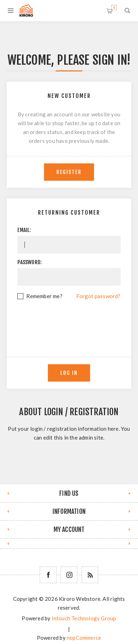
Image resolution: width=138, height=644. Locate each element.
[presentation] (71, 320)
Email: (24, 230)
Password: (30, 262)
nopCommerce (84, 638)
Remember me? (44, 296)
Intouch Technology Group (84, 618)
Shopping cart (114, 8)
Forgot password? (98, 296)
